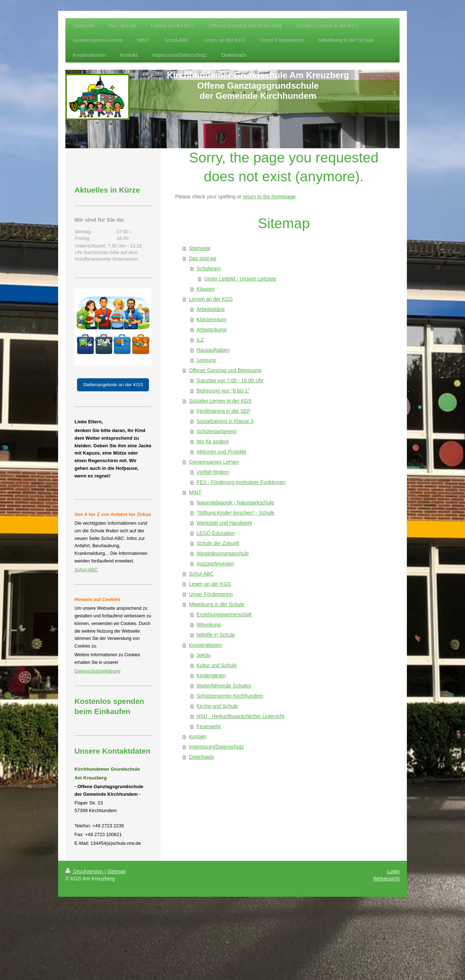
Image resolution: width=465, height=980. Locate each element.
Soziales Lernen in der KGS (220, 401)
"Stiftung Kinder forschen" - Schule (236, 513)
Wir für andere (213, 441)
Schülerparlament (217, 431)
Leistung (206, 360)
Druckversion (85, 871)
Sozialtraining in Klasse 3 (225, 421)
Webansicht (386, 879)
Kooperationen (205, 645)
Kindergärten (211, 675)
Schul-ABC (201, 574)
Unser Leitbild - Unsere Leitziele (240, 279)
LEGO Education (216, 533)
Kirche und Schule (217, 706)
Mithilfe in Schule (216, 635)
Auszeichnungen (215, 564)
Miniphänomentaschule (223, 553)
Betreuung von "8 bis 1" (223, 391)
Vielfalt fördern (213, 472)
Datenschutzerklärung (97, 671)
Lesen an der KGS (210, 584)
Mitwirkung (209, 625)
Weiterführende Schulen (224, 686)
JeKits (203, 655)
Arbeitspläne (211, 309)
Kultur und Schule (217, 665)
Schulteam (209, 269)
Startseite (200, 248)
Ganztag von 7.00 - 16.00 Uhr (230, 380)
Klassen (206, 289)
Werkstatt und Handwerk (224, 523)
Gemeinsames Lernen (214, 462)
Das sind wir (203, 258)
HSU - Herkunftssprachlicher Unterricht (240, 716)
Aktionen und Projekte (221, 452)
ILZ (200, 340)
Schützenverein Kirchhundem (230, 696)
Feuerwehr (209, 726)
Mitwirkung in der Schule (217, 604)
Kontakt (197, 737)
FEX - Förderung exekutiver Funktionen (241, 482)
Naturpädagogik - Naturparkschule (235, 503)
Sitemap (116, 871)
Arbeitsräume (212, 330)
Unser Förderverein (211, 594)
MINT (195, 492)
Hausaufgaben (213, 350)
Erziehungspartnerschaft (224, 614)
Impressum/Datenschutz (216, 747)
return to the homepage (269, 197)
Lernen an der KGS (211, 299)
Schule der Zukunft (218, 543)
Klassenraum (211, 319)
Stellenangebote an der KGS (113, 385)
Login (393, 871)
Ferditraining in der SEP (224, 411)
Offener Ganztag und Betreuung (225, 370)
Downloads (201, 757)
